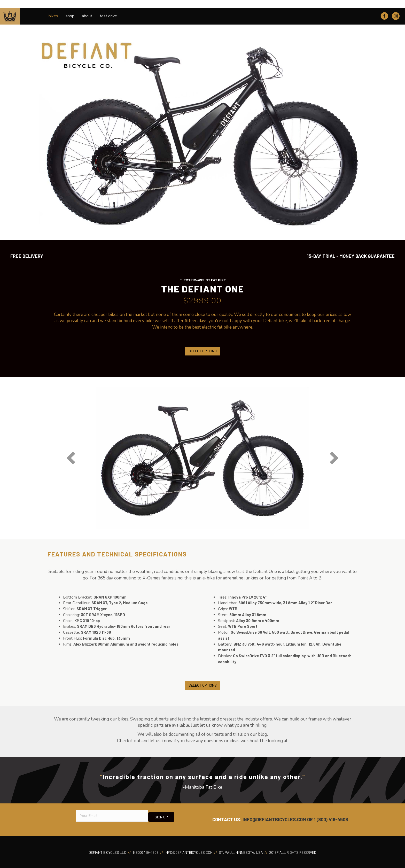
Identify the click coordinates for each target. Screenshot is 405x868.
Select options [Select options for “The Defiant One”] (203, 351)
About (87, 16)
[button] (71, 458)
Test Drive (108, 16)
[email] (112, 816)
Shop (70, 16)
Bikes (53, 16)
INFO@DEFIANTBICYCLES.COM (274, 819)
